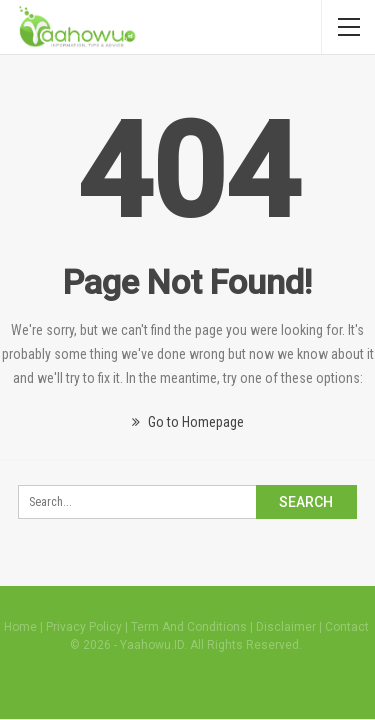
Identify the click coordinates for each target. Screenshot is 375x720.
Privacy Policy (84, 627)
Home (20, 627)
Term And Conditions (189, 627)
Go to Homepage (188, 422)
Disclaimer (286, 627)
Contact (347, 627)
